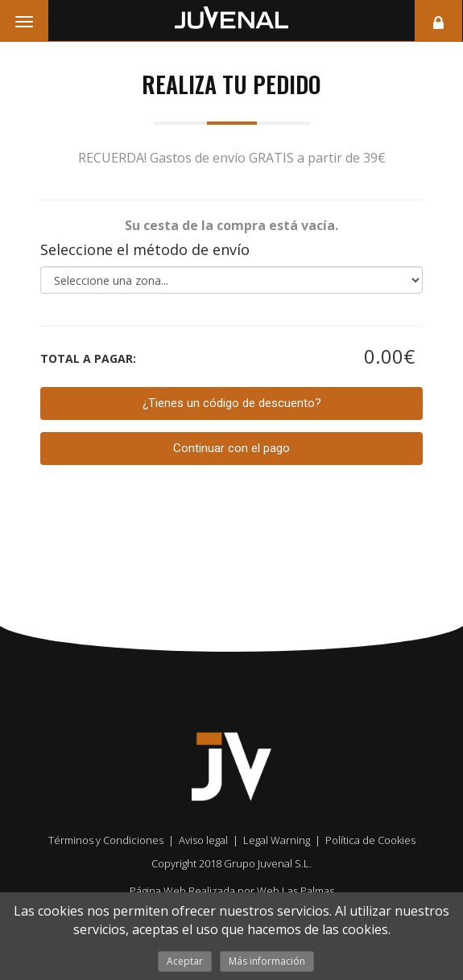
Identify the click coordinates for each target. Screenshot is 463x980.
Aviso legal (203, 840)
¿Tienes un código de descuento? (232, 403)
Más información (267, 961)
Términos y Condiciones (106, 840)
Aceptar (185, 961)
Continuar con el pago (231, 448)
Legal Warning (277, 840)
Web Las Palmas (296, 891)
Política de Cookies (370, 840)
